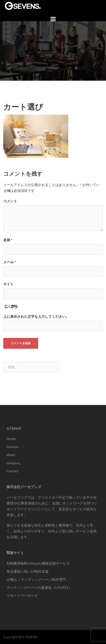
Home (11, 439)
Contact (13, 471)
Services (12, 447)
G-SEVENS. (30, 637)
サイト (8, 284)
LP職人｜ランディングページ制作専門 (36, 580)
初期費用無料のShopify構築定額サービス (38, 563)
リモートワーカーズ (22, 596)
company (13, 463)
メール (10, 262)
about (11, 455)
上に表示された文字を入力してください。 (36, 316)
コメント (10, 201)
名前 (8, 240)
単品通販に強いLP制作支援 (28, 571)
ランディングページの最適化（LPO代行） (39, 588)
